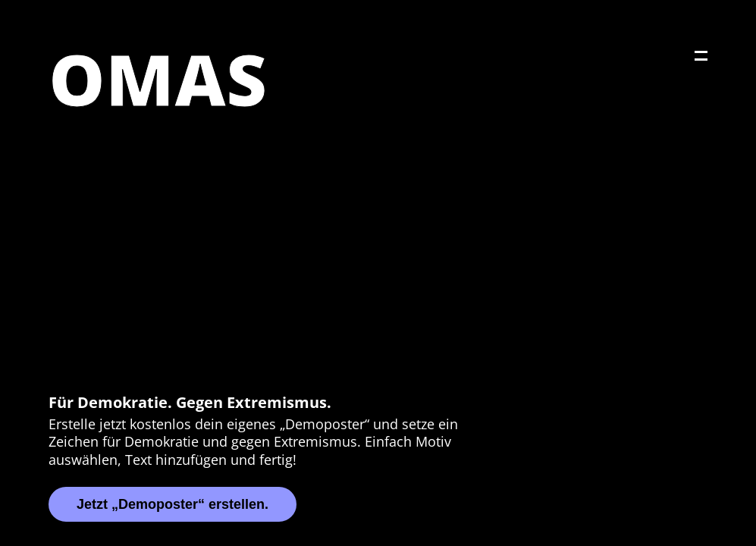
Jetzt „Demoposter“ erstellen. (173, 504)
